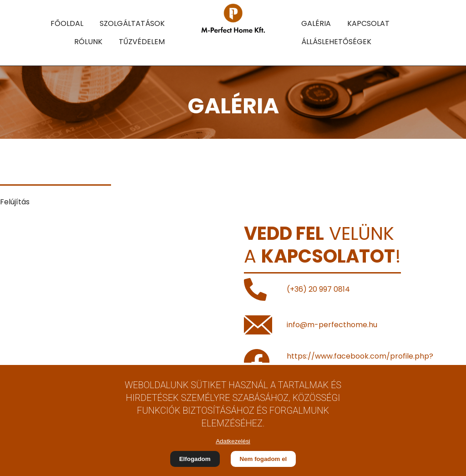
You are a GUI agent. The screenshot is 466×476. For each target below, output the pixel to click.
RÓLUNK (88, 42)
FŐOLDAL (67, 23)
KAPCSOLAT (368, 23)
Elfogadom (195, 459)
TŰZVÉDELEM (142, 42)
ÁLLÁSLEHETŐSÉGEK (336, 42)
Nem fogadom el (263, 459)
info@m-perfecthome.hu (332, 325)
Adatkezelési (233, 441)
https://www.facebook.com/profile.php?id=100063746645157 (360, 362)
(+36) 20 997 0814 (318, 289)
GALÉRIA (316, 23)
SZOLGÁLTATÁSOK (132, 23)
